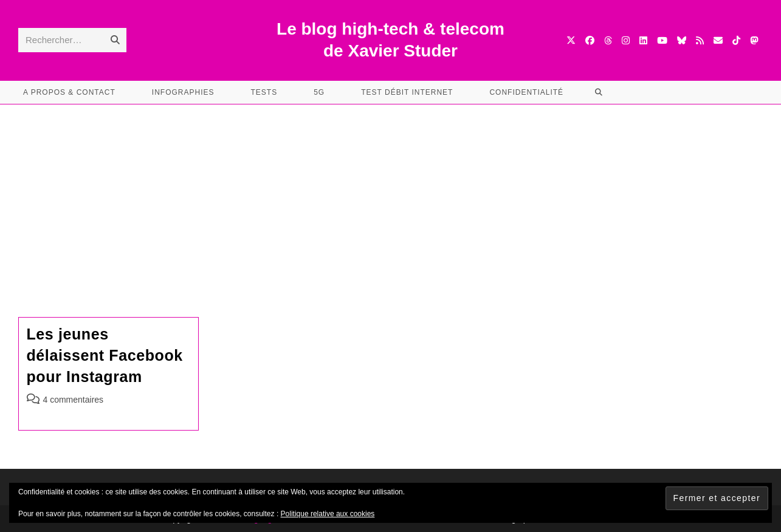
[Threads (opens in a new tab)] (608, 40)
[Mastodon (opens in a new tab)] (754, 40)
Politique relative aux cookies (328, 514)
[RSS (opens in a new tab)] (700, 40)
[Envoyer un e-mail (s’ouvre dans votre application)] (718, 40)
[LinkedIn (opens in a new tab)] (643, 40)
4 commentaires (74, 400)
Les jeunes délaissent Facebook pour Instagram (105, 355)
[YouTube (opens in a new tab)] (662, 40)
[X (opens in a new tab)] (571, 40)
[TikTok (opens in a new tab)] (736, 40)
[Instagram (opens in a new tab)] (626, 40)
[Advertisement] (391, 196)
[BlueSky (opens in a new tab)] (682, 40)
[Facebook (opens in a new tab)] (590, 40)
